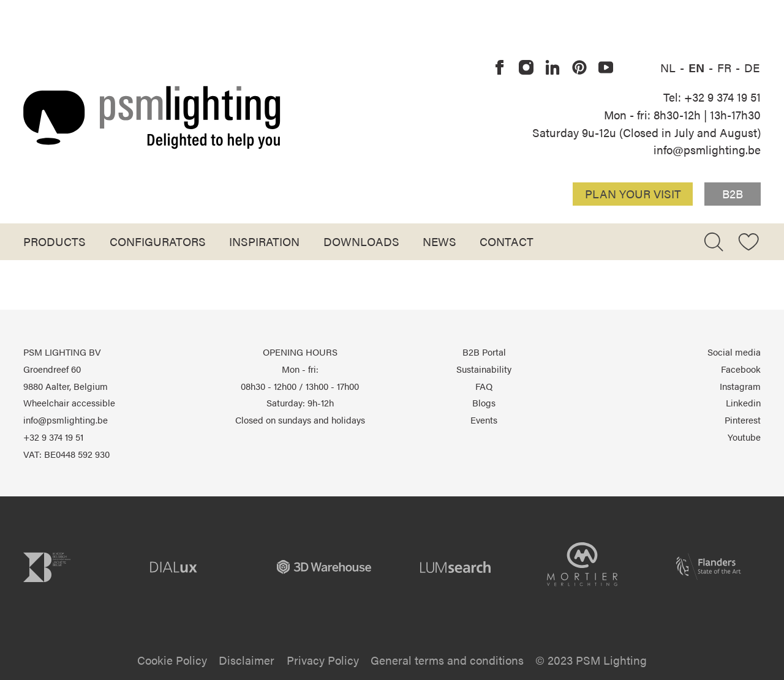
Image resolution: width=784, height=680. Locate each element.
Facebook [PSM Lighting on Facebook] (741, 369)
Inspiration (264, 241)
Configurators (158, 241)
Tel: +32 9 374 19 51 (712, 97)
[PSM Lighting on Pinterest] (579, 68)
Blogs (484, 403)
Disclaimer (247, 660)
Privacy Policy (323, 660)
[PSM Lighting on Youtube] (606, 68)
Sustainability (484, 369)
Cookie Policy (172, 660)
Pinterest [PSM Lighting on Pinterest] (743, 420)
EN (698, 67)
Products (55, 241)
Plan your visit (633, 193)
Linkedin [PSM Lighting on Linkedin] (743, 403)
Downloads (361, 241)
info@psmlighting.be (707, 149)
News (439, 241)
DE (752, 67)
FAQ (484, 386)
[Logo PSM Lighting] (152, 117)
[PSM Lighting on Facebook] (500, 68)
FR (726, 67)
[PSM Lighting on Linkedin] (553, 68)
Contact (507, 241)
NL (669, 67)
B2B (733, 193)
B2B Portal (484, 352)
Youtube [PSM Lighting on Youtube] (744, 437)
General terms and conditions (447, 660)
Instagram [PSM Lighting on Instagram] (740, 386)
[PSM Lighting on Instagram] (526, 68)
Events (484, 420)
